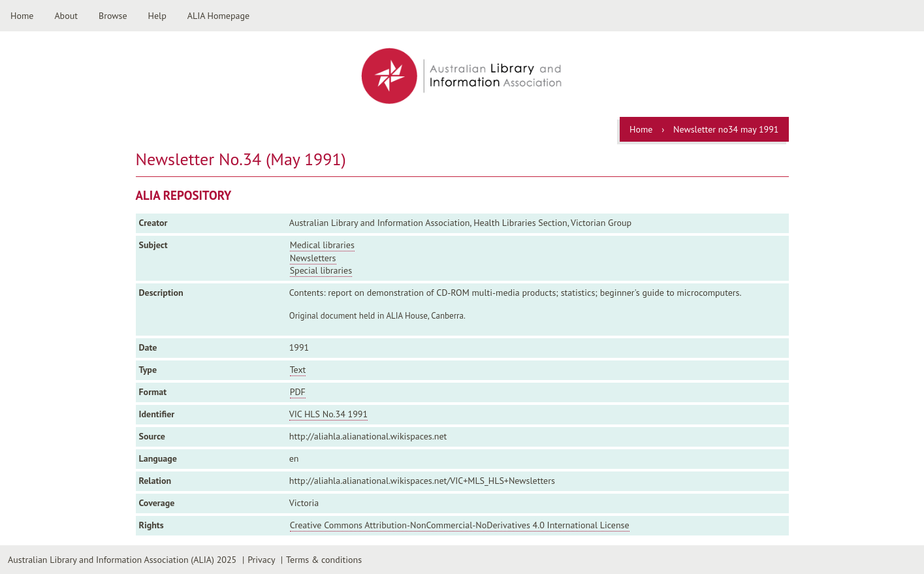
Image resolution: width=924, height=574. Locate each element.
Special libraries (321, 270)
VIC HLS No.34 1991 (328, 414)
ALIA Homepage (218, 16)
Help (157, 16)
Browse (113, 16)
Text (298, 370)
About (66, 16)
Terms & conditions (324, 560)
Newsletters (313, 258)
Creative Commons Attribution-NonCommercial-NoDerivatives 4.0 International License (460, 525)
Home (22, 16)
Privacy (261, 560)
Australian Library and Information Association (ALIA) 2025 (122, 560)
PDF (298, 392)
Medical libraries (322, 245)
